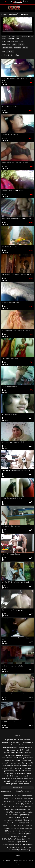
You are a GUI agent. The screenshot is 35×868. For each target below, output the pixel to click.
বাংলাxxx (18, 801)
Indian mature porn (22, 817)
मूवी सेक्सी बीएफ (19, 831)
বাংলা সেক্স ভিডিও (8, 820)
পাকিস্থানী (18, 761)
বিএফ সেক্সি (13, 799)
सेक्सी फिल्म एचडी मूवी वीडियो (24, 834)
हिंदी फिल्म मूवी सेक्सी (9, 831)
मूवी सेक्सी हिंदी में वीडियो (26, 847)
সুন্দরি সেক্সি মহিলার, (28, 742)
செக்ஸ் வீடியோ (22, 839)
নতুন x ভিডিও (10, 52)
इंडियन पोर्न (25, 842)
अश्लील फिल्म (18, 844)
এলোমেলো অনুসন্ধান (9, 761)
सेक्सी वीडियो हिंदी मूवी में (20, 804)
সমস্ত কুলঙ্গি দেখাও (17, 788)
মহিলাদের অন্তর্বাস (29, 779)
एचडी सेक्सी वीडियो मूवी (9, 801)
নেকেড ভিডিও (11, 842)
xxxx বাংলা (10, 817)
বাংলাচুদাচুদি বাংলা (24, 823)
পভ (22, 776)
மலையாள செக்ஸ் (20, 812)
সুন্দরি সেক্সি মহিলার (7, 48)
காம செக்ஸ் (29, 826)
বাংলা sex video (14, 847)
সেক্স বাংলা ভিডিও (27, 796)
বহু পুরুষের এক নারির (28, 768)
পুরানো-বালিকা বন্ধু (22, 763)
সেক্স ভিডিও (11, 807)
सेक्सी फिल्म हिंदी (19, 807)
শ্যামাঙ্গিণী (21, 748)
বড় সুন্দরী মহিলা (9, 740)
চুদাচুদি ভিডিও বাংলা (8, 804)
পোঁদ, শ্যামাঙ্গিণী (18, 3)
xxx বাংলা (30, 804)
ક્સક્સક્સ (7, 850)
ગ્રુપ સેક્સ (30, 812)
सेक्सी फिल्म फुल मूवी (26, 850)
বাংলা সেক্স (9, 1)
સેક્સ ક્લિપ (18, 796)
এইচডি (18, 745)
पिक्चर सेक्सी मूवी (16, 850)
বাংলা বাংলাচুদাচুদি (22, 799)
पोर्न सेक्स (31, 799)
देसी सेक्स (11, 812)
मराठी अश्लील (28, 807)
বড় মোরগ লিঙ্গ (5, 763)
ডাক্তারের (7, 755)
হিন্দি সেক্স (30, 839)
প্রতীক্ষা (30, 766)
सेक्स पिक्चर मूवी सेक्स (19, 826)
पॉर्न (6, 815)
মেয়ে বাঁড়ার (7, 753)
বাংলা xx (6, 847)
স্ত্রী (21, 742)
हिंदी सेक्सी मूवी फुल (27, 801)
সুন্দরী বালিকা (25, 1)
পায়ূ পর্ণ (19, 842)
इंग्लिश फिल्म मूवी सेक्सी (7, 828)
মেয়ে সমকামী (5, 742)
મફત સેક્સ (27, 831)
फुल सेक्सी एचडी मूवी (25, 815)
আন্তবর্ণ (13, 753)
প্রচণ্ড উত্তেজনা (20, 753)
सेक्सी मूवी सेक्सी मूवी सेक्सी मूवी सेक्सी (23, 820)
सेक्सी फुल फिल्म (13, 836)
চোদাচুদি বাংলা (29, 828)
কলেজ (15, 45)
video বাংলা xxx (14, 815)
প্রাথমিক (18, 856)
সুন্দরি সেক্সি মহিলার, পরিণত (12, 776)
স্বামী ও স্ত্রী (25, 48)
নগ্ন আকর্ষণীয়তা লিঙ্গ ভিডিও (10, 748)
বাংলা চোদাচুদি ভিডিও (8, 844)
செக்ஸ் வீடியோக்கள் (10, 834)
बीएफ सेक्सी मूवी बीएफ (19, 828)
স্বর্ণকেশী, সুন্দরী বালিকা (12, 784)
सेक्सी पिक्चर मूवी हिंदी (28, 844)
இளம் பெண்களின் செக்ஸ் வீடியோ (21, 809)
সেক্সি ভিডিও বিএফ (8, 796)
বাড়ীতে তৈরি (28, 753)
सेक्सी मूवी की (6, 809)
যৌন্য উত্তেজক (12, 745)
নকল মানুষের (18, 768)
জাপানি (21, 784)
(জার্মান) (28, 750)
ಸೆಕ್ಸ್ (5, 807)
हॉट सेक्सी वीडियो (22, 836)
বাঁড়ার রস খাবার (26, 755)
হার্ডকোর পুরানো (27, 781)
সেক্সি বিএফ (5, 799)
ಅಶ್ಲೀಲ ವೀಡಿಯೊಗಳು (12, 823)
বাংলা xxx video (8, 826)
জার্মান (17, 1)
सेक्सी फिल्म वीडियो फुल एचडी (9, 839)
